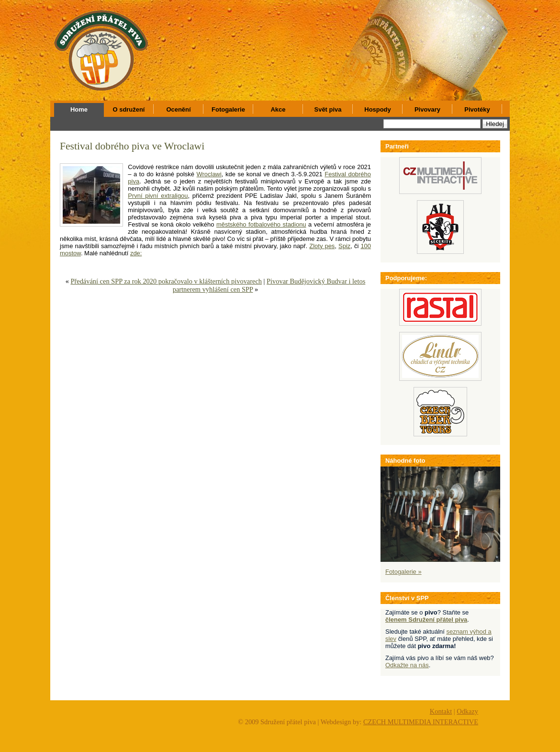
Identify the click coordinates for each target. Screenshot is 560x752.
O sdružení (129, 109)
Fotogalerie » (403, 572)
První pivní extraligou (158, 196)
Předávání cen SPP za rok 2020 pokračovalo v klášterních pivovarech (166, 281)
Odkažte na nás (407, 665)
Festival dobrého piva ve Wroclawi (132, 146)
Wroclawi (209, 174)
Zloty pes (322, 246)
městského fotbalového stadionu (261, 224)
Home (79, 109)
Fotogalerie (228, 109)
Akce (278, 109)
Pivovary (427, 109)
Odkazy (467, 711)
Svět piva (328, 109)
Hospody (377, 109)
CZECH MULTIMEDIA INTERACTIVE (421, 722)
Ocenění (178, 109)
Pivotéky (477, 109)
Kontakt (441, 711)
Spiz (344, 246)
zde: (136, 253)
